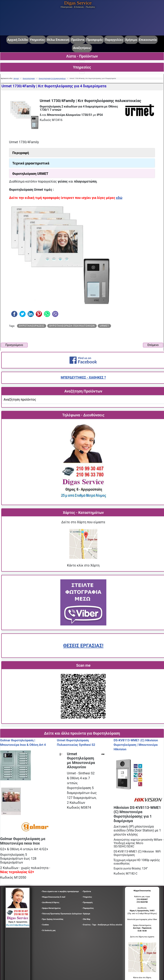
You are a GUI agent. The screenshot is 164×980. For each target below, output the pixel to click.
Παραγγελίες (114, 40)
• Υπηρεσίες (87, 897)
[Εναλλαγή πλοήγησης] (82, 61)
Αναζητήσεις (82, 48)
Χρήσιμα (131, 40)
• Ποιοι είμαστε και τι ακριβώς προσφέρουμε (60, 891)
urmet (104, 326)
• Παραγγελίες (88, 908)
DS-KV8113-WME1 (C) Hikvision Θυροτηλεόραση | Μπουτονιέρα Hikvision (136, 745)
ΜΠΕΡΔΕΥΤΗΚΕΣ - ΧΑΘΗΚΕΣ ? (83, 377)
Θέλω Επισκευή (58, 40)
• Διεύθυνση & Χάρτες (50, 902)
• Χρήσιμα (86, 914)
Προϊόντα (78, 40)
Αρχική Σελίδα (18, 40)
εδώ (119, 198)
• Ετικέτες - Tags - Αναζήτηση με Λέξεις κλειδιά (102, 925)
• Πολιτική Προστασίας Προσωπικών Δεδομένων (62, 914)
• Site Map (86, 919)
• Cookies (45, 925)
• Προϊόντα (86, 891)
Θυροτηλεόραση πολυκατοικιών (72, 326)
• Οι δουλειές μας (49, 930)
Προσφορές (95, 40)
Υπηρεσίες (37, 40)
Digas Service (78, 3)
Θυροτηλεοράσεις (32, 326)
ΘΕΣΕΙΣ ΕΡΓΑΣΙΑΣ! (83, 646)
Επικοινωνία (148, 40)
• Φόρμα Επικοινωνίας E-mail (53, 897)
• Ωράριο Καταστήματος (51, 908)
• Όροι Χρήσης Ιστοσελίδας (53, 919)
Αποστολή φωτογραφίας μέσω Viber (142, 919)
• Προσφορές (87, 902)
